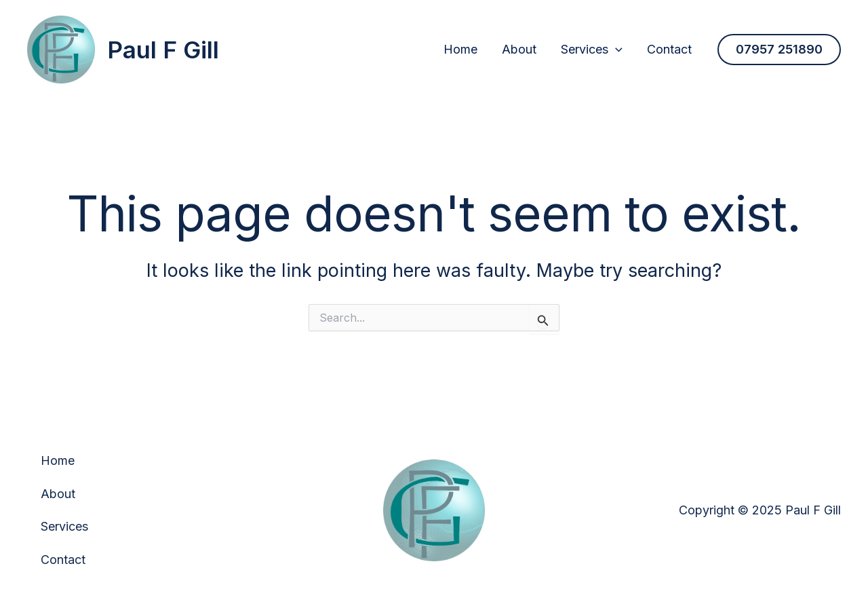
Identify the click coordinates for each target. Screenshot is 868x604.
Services (592, 49)
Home (460, 49)
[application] (615, 49)
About (519, 49)
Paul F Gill (163, 50)
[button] (779, 50)
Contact (669, 49)
